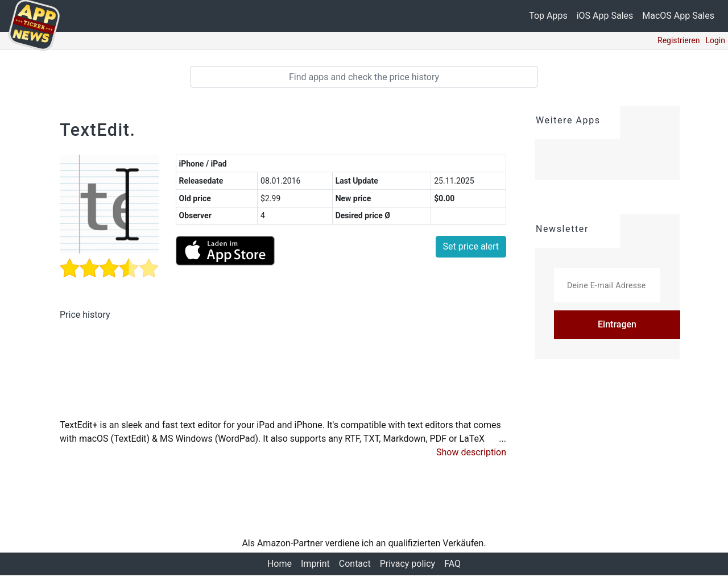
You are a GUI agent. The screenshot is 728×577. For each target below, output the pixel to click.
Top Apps (548, 16)
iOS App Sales (605, 16)
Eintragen (617, 324)
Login (715, 40)
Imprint (315, 565)
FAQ (452, 565)
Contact (355, 565)
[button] (471, 454)
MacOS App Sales (678, 16)
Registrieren (679, 40)
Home (280, 565)
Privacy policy (408, 565)
